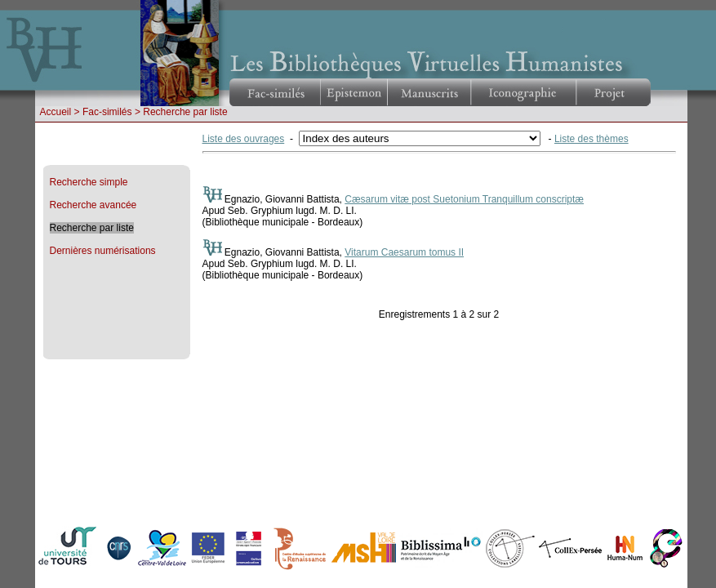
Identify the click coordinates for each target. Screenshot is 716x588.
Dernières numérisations (103, 251)
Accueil (56, 112)
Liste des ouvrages (244, 139)
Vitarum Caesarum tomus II (404, 252)
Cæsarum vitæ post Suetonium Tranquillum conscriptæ (464, 199)
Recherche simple (89, 182)
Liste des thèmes (591, 139)
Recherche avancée (93, 205)
